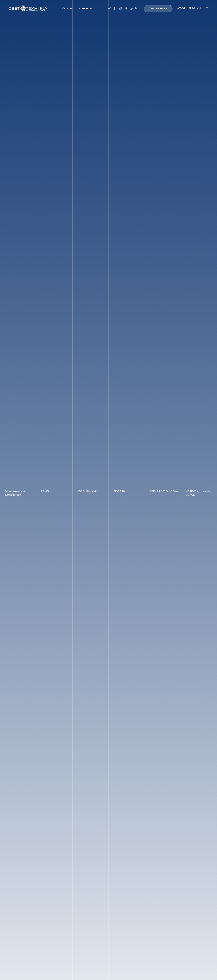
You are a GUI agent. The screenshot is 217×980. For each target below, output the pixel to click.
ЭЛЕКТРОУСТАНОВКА (164, 492)
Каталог (67, 9)
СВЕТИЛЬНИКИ (87, 492)
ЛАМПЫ (46, 492)
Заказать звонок (158, 9)
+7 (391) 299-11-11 (189, 9)
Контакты (85, 9)
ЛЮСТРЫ (119, 492)
